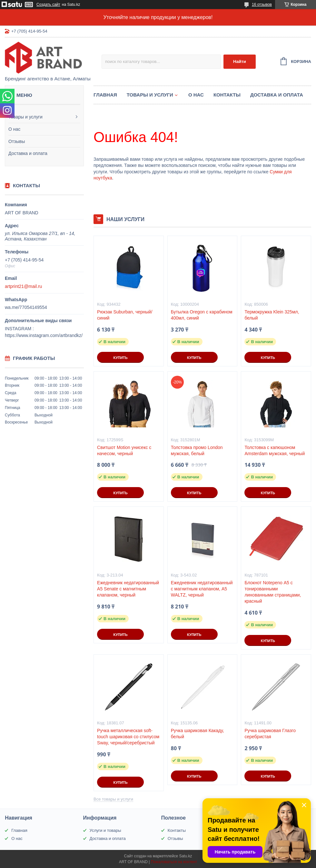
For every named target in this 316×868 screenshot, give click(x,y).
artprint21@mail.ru (23, 286)
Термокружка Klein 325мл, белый (272, 315)
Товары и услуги (25, 117)
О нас (14, 129)
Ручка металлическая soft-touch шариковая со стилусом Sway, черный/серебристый (128, 737)
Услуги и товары (105, 830)
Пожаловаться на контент (174, 862)
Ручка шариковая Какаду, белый (197, 734)
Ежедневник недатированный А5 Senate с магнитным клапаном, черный (128, 589)
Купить (120, 358)
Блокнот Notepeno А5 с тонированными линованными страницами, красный (273, 592)
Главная (105, 95)
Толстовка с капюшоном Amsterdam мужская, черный (275, 450)
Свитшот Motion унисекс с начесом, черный (124, 450)
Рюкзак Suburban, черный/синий (125, 315)
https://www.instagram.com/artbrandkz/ (44, 335)
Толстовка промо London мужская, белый (197, 450)
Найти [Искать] (240, 61)
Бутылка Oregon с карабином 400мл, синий (202, 315)
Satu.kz (185, 856)
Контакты (227, 95)
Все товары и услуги (113, 799)
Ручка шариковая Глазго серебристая (270, 734)
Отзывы (17, 141)
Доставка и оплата (28, 153)
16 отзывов (262, 5)
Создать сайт (48, 5)
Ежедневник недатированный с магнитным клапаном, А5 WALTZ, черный (202, 589)
